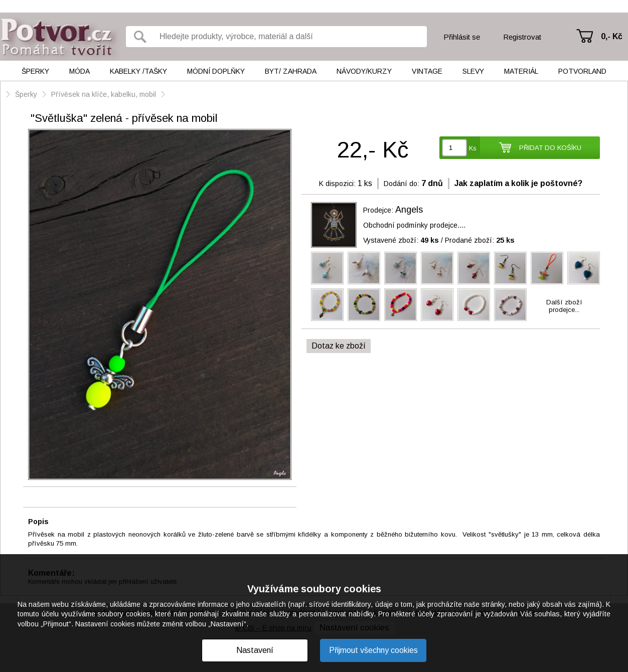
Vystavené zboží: (401, 240)
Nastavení (255, 650)
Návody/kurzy (364, 71)
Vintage (427, 71)
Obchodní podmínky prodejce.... (414, 225)
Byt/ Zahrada (291, 71)
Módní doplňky (216, 71)
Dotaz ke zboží (339, 346)
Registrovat (522, 37)
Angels (409, 210)
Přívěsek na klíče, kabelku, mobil (104, 94)
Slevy (473, 71)
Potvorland (582, 71)
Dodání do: (402, 184)
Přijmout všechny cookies (373, 650)
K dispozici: (337, 184)
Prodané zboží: (480, 240)
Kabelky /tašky (138, 71)
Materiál (521, 71)
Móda (80, 71)
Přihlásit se (462, 37)
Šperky (35, 71)
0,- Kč (612, 36)
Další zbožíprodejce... (564, 306)
